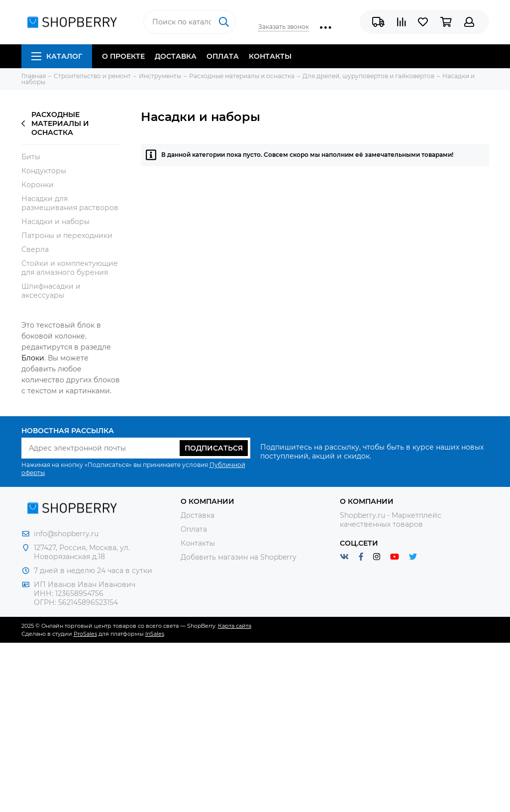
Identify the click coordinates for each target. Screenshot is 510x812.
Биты (31, 157)
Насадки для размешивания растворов (70, 203)
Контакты (270, 56)
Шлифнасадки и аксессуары (51, 291)
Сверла (35, 249)
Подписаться (214, 448)
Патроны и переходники (67, 235)
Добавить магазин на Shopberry (239, 557)
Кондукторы (44, 171)
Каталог (57, 56)
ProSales (85, 634)
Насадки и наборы (55, 222)
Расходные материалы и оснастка (55, 123)
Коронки (38, 185)
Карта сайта (235, 626)
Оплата (223, 56)
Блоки (33, 358)
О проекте (123, 56)
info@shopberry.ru (66, 534)
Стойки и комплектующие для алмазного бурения (70, 268)
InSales (155, 634)
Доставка (176, 56)
